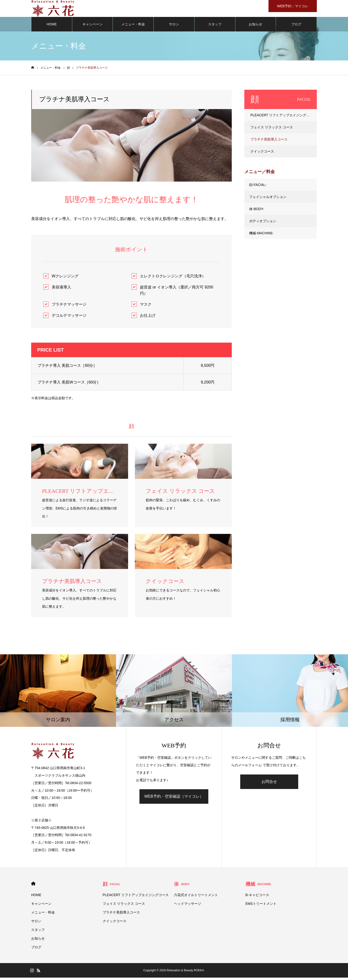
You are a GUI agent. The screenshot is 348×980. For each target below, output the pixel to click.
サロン (174, 27)
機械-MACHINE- (261, 236)
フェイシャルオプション (268, 199)
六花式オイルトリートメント (196, 897)
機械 (258, 886)
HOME (52, 27)
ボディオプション (263, 223)
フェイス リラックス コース (272, 130)
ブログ (296, 27)
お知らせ (255, 27)
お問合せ (269, 784)
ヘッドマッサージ (188, 906)
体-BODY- (257, 211)
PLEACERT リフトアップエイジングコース (283, 118)
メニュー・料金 (133, 27)
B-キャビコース (257, 897)
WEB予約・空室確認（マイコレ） (174, 799)
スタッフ (215, 27)
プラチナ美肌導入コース (269, 142)
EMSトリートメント (261, 906)
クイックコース (262, 154)
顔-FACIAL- (258, 187)
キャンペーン (93, 27)
